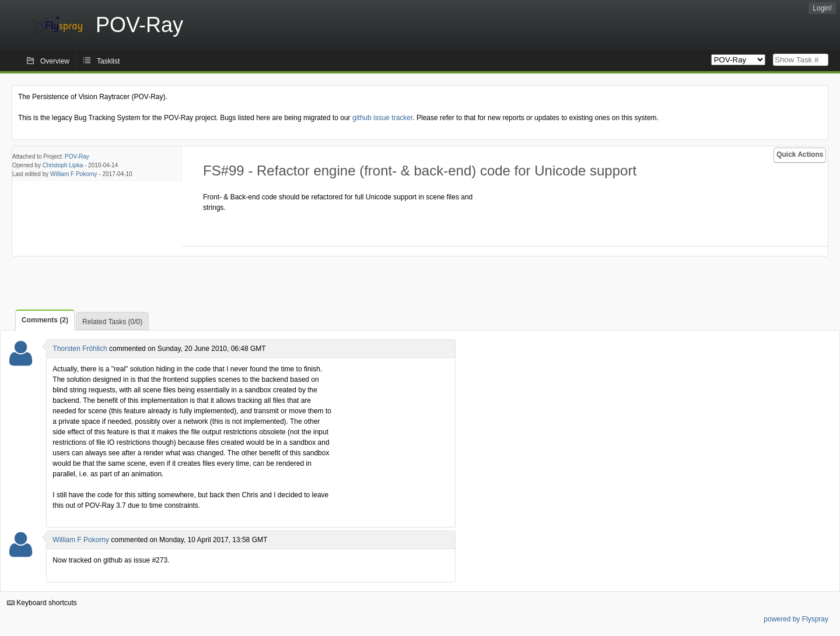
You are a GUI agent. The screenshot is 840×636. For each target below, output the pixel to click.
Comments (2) (45, 320)
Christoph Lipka (63, 165)
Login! (822, 8)
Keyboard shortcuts (42, 603)
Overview (55, 61)
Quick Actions (800, 154)
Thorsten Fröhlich (80, 349)
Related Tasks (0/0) (112, 322)
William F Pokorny (74, 174)
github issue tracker (382, 118)
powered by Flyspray (796, 619)
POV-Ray (77, 157)
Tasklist (108, 61)
